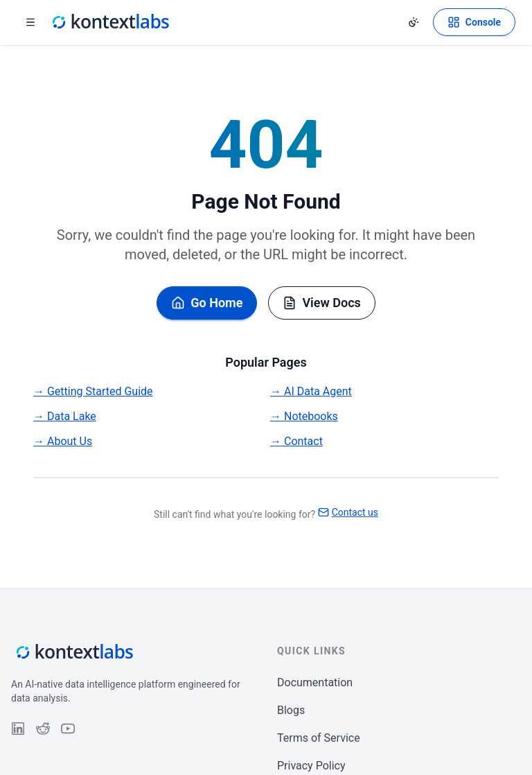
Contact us (348, 512)
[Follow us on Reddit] (43, 729)
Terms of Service (319, 738)
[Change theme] (414, 22)
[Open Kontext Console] (474, 22)
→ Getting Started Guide (93, 391)
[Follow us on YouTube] (68, 729)
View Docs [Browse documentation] (321, 303)
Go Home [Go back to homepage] (207, 303)
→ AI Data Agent (311, 391)
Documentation (315, 682)
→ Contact (296, 441)
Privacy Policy (311, 766)
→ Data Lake (65, 416)
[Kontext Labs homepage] (109, 22)
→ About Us (63, 441)
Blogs (291, 710)
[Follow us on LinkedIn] (18, 729)
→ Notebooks (304, 416)
